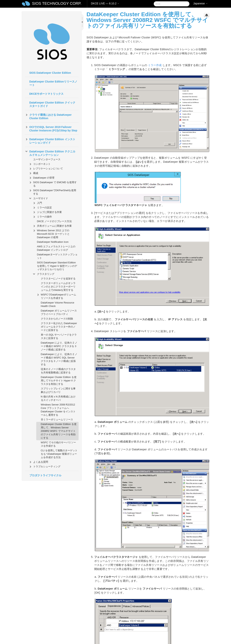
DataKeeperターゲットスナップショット (57, 256)
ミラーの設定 (42, 208)
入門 (37, 203)
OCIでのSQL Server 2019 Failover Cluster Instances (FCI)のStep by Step (51, 128)
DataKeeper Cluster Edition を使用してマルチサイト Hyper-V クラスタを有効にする (59, 381)
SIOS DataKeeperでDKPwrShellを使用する (52, 192)
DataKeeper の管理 (42, 178)
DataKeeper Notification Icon (53, 242)
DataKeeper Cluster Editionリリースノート (53, 83)
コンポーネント (40, 164)
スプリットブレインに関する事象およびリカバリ (58, 390)
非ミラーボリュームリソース (57, 419)
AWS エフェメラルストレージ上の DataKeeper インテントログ (56, 248)
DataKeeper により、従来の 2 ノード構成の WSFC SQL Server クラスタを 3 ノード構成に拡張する (59, 359)
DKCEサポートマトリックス (47, 94)
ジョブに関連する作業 (47, 212)
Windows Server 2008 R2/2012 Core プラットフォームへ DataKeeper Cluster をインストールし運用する (58, 410)
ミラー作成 (155, 65)
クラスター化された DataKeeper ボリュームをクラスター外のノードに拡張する (59, 327)
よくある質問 (38, 462)
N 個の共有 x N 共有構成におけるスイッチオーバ (58, 398)
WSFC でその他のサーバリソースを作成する (58, 444)
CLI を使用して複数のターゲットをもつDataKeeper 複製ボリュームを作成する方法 (59, 454)
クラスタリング (43, 274)
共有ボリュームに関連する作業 (52, 226)
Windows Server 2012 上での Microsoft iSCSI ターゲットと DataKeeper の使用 (51, 233)
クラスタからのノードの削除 (57, 319)
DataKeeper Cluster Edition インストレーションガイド (50, 141)
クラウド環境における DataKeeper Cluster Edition (48, 116)
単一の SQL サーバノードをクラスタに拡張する (59, 336)
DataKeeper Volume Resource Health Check (58, 304)
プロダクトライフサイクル (45, 475)
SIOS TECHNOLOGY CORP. (57, 3)
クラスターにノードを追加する (58, 279)
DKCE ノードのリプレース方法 (54, 221)
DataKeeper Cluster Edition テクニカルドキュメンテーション (50, 153)
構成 (33, 173)
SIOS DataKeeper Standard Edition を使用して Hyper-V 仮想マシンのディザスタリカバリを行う (57, 266)
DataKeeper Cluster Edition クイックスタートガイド (52, 104)
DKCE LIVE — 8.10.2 (105, 3)
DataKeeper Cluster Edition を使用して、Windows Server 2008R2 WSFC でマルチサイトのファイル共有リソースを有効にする (59, 431)
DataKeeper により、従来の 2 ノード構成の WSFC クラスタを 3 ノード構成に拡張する (59, 346)
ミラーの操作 (42, 217)
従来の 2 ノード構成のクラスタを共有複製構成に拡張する (58, 371)
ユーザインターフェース (47, 159)
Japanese (200, 3)
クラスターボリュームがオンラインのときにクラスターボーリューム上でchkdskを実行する (58, 287)
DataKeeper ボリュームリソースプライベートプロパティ (59, 312)
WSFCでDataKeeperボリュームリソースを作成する (56, 296)
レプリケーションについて (46, 169)
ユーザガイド (38, 198)
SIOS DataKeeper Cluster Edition (50, 73)
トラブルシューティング (45, 467)
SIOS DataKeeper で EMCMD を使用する (53, 184)
